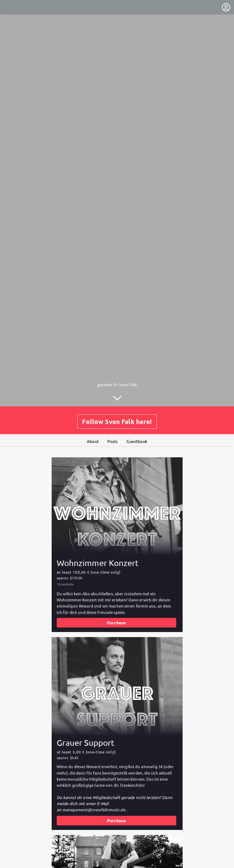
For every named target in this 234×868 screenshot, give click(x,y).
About (93, 441)
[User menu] (226, 7)
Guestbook (137, 441)
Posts (113, 441)
